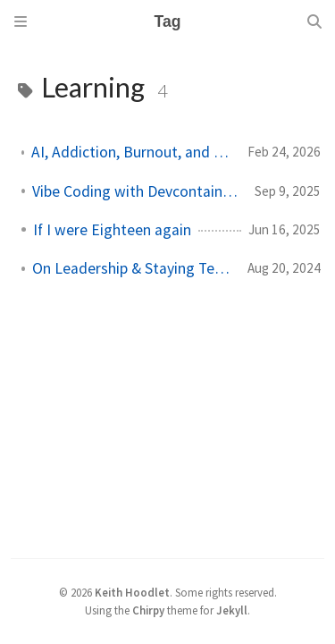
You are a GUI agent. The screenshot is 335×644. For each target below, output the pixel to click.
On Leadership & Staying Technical (133, 268)
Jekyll (232, 610)
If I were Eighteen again (112, 230)
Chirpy (148, 610)
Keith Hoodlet (132, 592)
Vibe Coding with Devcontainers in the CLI (136, 191)
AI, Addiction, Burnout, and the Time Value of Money (132, 152)
